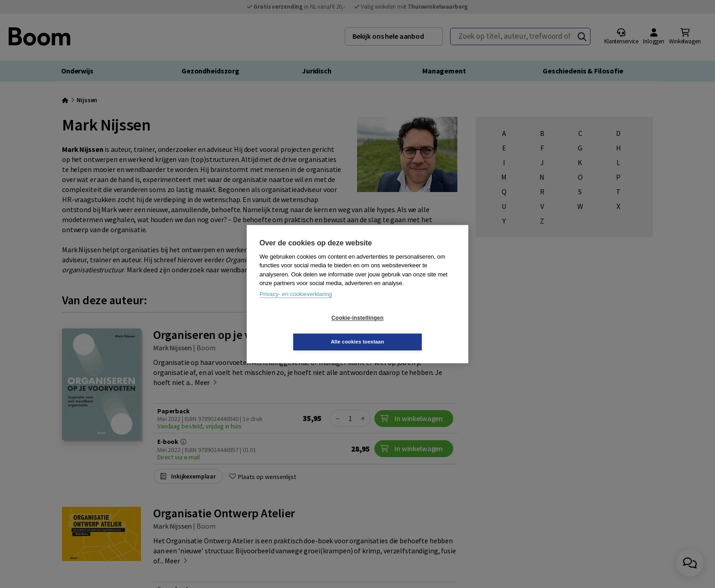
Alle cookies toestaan (412, 330)
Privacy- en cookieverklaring (296, 306)
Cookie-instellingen (303, 330)
